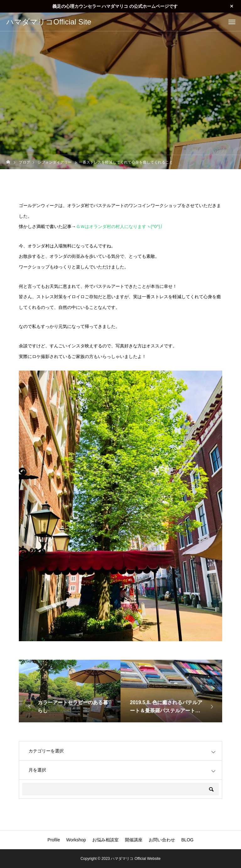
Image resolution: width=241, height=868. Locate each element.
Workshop (76, 840)
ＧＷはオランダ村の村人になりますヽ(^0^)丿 (120, 226)
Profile (54, 840)
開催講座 (134, 840)
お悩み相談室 (105, 840)
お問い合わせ (162, 840)
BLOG (187, 840)
